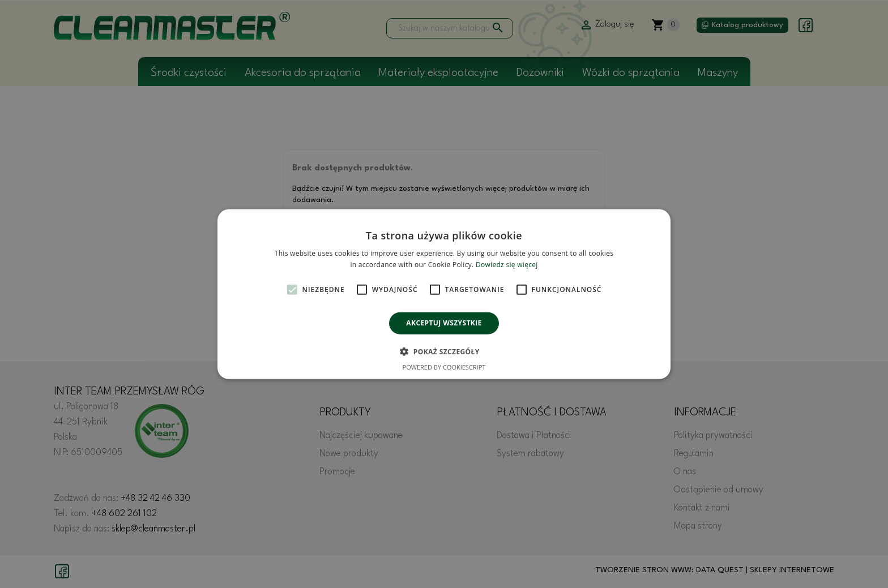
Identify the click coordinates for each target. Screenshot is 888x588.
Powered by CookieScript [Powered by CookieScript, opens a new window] (444, 367)
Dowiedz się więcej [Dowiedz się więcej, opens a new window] (507, 265)
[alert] (444, 294)
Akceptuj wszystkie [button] (444, 323)
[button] (444, 351)
